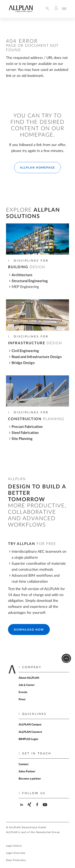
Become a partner (30, 779)
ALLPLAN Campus (30, 725)
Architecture (22, 275)
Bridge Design (23, 363)
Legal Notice (14, 846)
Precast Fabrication (27, 427)
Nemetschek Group (48, 832)
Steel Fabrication (25, 433)
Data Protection (16, 860)
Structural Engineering (30, 281)
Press (22, 699)
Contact (23, 764)
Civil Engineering (25, 351)
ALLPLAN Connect (30, 732)
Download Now (29, 630)
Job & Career (27, 685)
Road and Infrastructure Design (37, 357)
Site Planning (22, 439)
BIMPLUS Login (28, 739)
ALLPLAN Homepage (37, 168)
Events (23, 692)
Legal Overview (16, 853)
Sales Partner (27, 772)
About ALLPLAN (29, 678)
